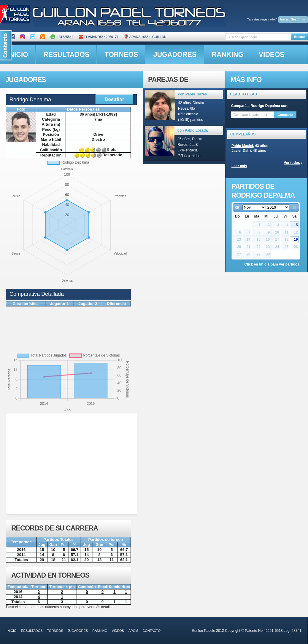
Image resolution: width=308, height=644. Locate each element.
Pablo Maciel (242, 146)
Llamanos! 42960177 (99, 37)
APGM (133, 631)
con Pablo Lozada (193, 130)
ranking (227, 55)
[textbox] (258, 37)
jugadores (175, 55)
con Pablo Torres (192, 94)
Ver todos (292, 163)
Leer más (239, 166)
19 (296, 239)
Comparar (285, 115)
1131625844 (62, 37)
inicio (12, 631)
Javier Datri (241, 151)
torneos (121, 55)
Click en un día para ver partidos (272, 264)
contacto (151, 631)
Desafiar (114, 99)
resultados (66, 55)
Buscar (300, 37)
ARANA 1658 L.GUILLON (145, 37)
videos (272, 55)
